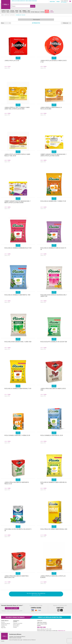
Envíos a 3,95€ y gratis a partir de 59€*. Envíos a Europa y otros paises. (24, 1)
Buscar (33, 6)
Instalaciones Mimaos (6, 624)
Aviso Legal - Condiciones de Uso (24, 640)
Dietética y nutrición (10, 15)
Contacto (15, 627)
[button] (70, 2)
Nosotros (3, 622)
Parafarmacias (4, 625)
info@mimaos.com (62, 631)
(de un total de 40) (36, 594)
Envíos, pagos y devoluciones (16, 625)
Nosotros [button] (52, 2)
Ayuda (58, 2)
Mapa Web (3, 628)
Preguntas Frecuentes (18, 623)
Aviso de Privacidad (13, 640)
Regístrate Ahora (12, 608)
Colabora (3, 626)
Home (2, 15)
